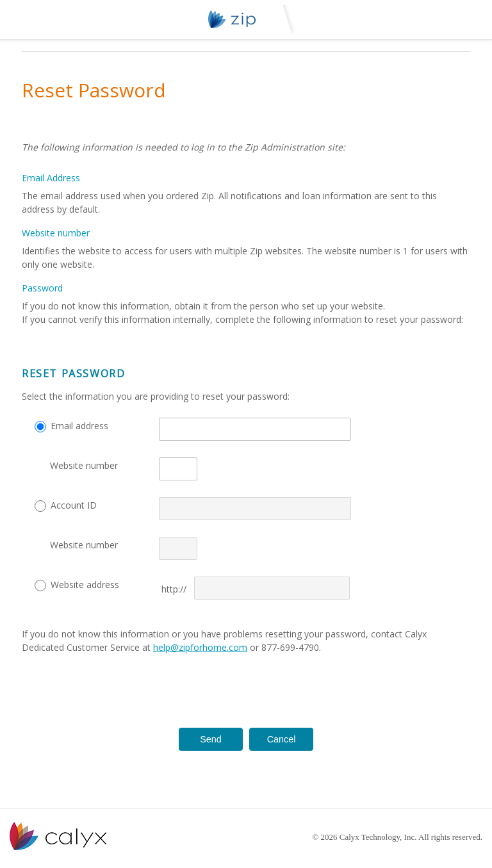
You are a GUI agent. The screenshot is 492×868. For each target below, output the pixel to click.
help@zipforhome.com (200, 647)
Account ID (74, 505)
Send (211, 739)
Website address (85, 585)
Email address (79, 426)
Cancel (282, 739)
